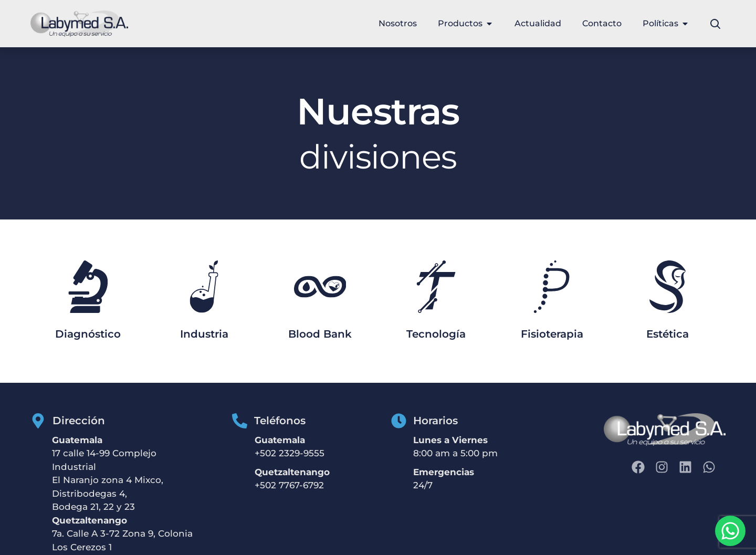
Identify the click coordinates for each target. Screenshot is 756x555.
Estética (668, 334)
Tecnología (436, 334)
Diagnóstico (88, 334)
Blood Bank (320, 334)
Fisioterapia (552, 334)
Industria (204, 334)
